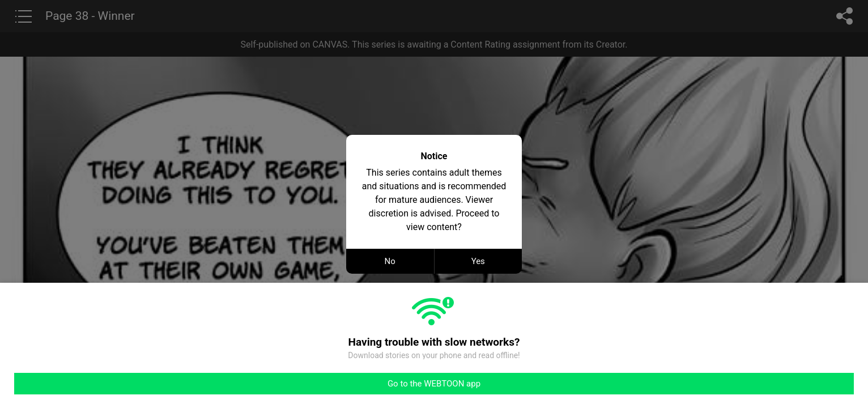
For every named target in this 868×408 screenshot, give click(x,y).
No (390, 261)
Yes (478, 261)
